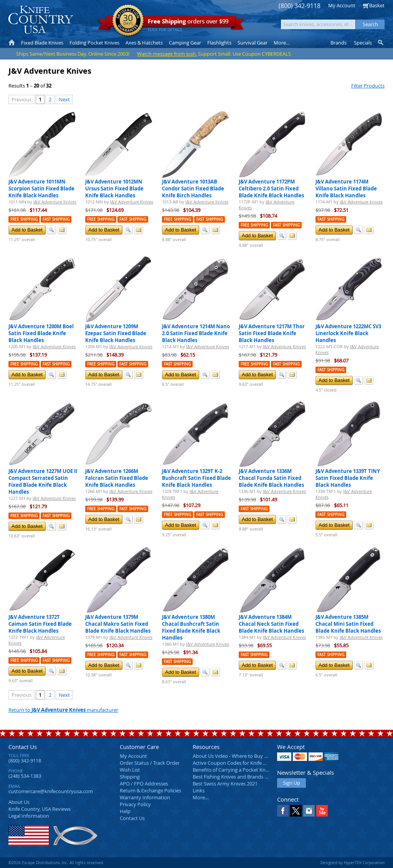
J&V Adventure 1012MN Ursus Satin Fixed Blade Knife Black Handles (114, 188)
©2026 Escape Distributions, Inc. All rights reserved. (56, 863)
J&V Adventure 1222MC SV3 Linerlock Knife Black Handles (348, 333)
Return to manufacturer (63, 710)
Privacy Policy (135, 804)
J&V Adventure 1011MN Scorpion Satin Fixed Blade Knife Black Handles (41, 188)
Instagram (309, 811)
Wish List (130, 770)
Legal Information (29, 816)
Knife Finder (381, 43)
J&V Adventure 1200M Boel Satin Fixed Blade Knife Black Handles (41, 333)
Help (125, 811)
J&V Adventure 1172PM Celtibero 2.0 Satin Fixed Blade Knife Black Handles (271, 188)
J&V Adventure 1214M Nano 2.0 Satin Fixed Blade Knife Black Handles (196, 333)
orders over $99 (171, 23)
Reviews (40, 809)
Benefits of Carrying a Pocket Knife (232, 770)
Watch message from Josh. (167, 54)
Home (12, 43)
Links (199, 790)
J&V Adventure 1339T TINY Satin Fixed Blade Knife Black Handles (348, 478)
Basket (377, 5)
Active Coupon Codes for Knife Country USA (242, 763)
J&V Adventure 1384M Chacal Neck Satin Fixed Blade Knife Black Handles (271, 624)
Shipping (130, 777)
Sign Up (291, 783)
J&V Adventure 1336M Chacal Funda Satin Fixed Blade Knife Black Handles (271, 478)
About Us (19, 802)
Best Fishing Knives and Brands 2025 (234, 777)
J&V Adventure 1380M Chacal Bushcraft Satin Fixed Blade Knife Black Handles (191, 627)
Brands (339, 43)
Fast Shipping (56, 219)
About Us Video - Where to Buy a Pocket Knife (244, 756)
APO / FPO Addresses (144, 784)
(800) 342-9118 (300, 6)
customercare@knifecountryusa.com (51, 791)
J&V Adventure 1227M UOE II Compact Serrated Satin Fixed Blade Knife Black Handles (43, 481)
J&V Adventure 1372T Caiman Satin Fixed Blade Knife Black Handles (40, 624)
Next (64, 99)
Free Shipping (24, 219)
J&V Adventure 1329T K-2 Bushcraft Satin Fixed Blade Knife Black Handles (196, 478)
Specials (363, 43)
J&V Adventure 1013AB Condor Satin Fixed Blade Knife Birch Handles (193, 188)
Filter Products (368, 86)
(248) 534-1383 (25, 776)
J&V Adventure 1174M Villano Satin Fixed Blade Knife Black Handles (346, 188)
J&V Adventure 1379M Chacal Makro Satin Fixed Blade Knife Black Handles (118, 624)
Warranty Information (145, 797)
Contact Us (23, 747)
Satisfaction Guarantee (128, 21)
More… (201, 797)
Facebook (283, 811)
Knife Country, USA (41, 20)
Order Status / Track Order (150, 763)
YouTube (322, 811)
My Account (342, 5)
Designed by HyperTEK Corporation (353, 863)
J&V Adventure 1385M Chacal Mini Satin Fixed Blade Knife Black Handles (348, 624)
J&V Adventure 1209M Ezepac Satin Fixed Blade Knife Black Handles (116, 333)
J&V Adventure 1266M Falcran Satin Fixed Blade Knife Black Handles (117, 478)
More (282, 43)
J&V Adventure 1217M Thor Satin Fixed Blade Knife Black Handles (272, 333)
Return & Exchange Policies (150, 790)
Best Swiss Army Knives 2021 (225, 784)
